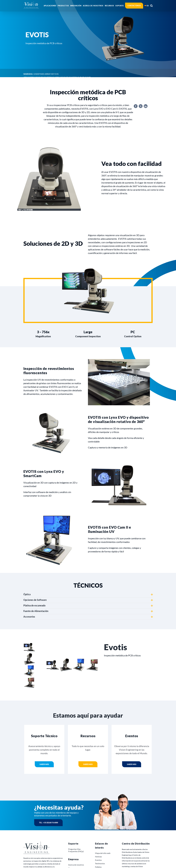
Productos (29, 141)
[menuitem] (147, 6)
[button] (151, 6)
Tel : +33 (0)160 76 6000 (48, 823)
